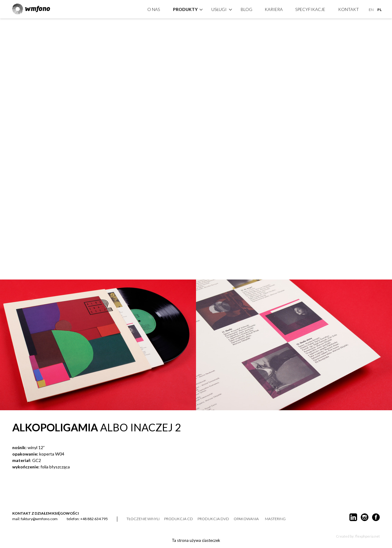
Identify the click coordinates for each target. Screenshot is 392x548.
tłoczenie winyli (143, 519)
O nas (154, 9)
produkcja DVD (213, 519)
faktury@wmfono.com (39, 519)
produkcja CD (179, 519)
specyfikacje (310, 9)
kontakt (349, 9)
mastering (275, 519)
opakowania (246, 519)
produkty (185, 9)
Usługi (219, 9)
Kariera (274, 9)
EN (371, 9)
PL (379, 9)
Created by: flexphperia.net (358, 536)
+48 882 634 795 (94, 519)
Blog (247, 9)
